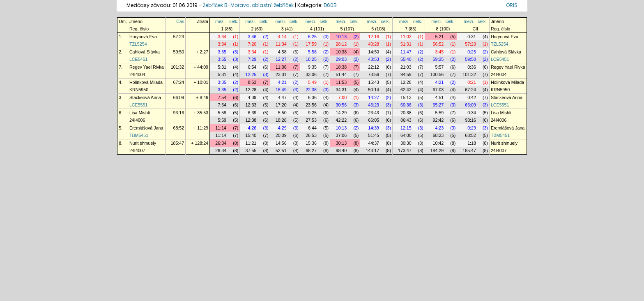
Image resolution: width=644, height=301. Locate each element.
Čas (180, 21)
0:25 (472, 52)
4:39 (252, 97)
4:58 (282, 52)
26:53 (311, 135)
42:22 (341, 120)
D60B (330, 5)
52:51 (281, 150)
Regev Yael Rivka (147, 67)
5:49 (312, 82)
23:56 (311, 105)
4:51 (440, 97)
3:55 (222, 52)
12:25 (251, 74)
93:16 (179, 113)
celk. (234, 21)
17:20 (281, 105)
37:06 (341, 135)
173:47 (405, 150)
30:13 (341, 143)
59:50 (179, 52)
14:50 (374, 52)
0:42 (472, 97)
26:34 (221, 143)
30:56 (341, 105)
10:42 (438, 143)
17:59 (311, 44)
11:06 (281, 67)
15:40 (251, 135)
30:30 (406, 143)
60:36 (406, 105)
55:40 (406, 59)
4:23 (440, 128)
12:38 (251, 120)
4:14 (282, 37)
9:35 (312, 67)
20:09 (281, 135)
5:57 (440, 67)
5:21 (440, 37)
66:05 (374, 120)
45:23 (374, 105)
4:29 (282, 128)
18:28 (281, 120)
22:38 (311, 90)
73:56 (374, 74)
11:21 (251, 143)
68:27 (311, 150)
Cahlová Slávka (145, 52)
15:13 (406, 97)
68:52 (179, 128)
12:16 (374, 37)
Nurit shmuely (143, 143)
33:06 (311, 74)
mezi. (220, 21)
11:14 (221, 128)
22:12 (374, 67)
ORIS (512, 5)
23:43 (374, 113)
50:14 (374, 90)
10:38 (341, 52)
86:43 (406, 120)
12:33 (251, 105)
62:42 (406, 90)
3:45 (440, 52)
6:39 (252, 113)
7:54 (222, 97)
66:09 (179, 97)
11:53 (341, 82)
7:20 (252, 44)
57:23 (179, 37)
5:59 (222, 113)
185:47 (178, 143)
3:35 (222, 82)
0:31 (472, 37)
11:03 (406, 37)
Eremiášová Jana (146, 128)
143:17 (372, 150)
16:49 (281, 90)
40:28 (374, 44)
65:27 (438, 105)
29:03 (341, 59)
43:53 (374, 59)
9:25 (312, 113)
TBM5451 (139, 135)
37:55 (251, 150)
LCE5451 (138, 59)
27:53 (311, 120)
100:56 (437, 74)
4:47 (282, 97)
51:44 (341, 74)
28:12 (341, 44)
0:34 (472, 113)
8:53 (252, 82)
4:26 (252, 128)
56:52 (438, 44)
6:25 (312, 37)
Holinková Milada (146, 82)
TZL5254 (138, 44)
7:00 (342, 97)
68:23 (438, 135)
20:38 (406, 113)
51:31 (406, 44)
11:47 (406, 52)
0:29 (472, 128)
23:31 (281, 74)
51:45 (374, 135)
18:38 (341, 67)
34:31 (341, 90)
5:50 (282, 113)
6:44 (312, 128)
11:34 (281, 44)
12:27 (281, 59)
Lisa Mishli (140, 113)
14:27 (374, 97)
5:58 (312, 52)
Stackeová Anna (145, 97)
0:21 (472, 82)
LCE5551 (138, 105)
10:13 (341, 37)
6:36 (312, 97)
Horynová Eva (143, 37)
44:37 (374, 143)
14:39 (374, 128)
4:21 (282, 82)
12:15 (406, 128)
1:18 (472, 143)
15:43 (374, 82)
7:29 (252, 59)
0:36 (472, 67)
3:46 (252, 37)
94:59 (406, 74)
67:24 (179, 82)
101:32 (178, 67)
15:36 (311, 143)
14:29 (341, 113)
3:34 (222, 37)
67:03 (438, 90)
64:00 (406, 135)
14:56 (281, 143)
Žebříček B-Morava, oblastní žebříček (248, 5)
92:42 (438, 120)
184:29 (437, 150)
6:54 (252, 67)
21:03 (406, 67)
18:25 (311, 59)
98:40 (341, 150)
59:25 (438, 59)
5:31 (222, 67)
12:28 (406, 82)
